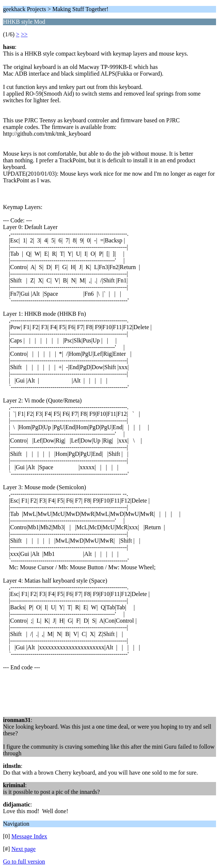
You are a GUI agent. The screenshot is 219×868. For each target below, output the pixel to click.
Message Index (29, 836)
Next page (24, 849)
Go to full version (24, 862)
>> (24, 34)
